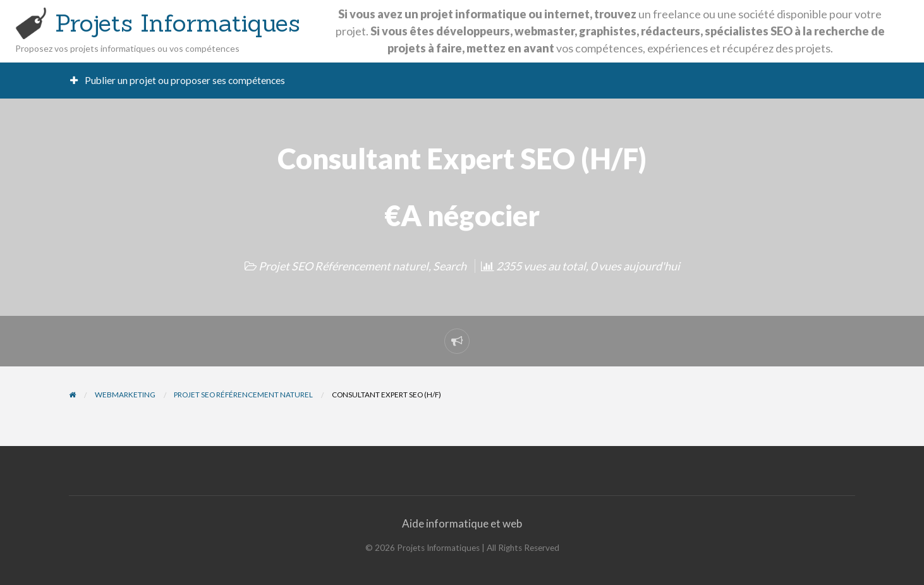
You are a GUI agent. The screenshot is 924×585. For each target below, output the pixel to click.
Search (450, 266)
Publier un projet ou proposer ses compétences (178, 80)
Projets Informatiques (178, 23)
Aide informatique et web (462, 523)
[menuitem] (178, 81)
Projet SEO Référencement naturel (343, 266)
